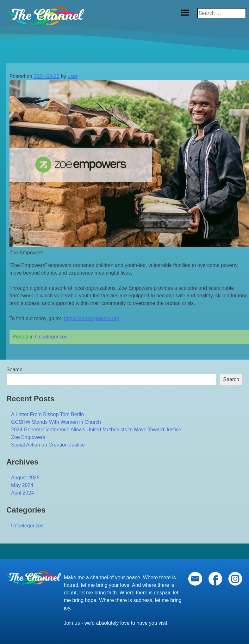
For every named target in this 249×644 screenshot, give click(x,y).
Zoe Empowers (28, 437)
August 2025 (25, 478)
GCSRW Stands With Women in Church (56, 422)
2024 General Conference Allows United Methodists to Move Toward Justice (96, 430)
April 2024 (22, 493)
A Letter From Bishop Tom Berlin (47, 414)
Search (14, 370)
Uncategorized (51, 337)
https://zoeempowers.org (92, 318)
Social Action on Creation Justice (48, 445)
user (73, 76)
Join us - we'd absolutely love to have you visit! (116, 623)
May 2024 (22, 485)
